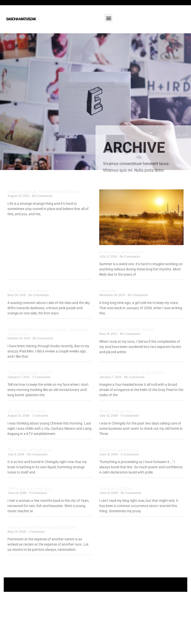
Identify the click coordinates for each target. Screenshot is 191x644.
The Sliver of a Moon (28, 291)
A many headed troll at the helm (131, 373)
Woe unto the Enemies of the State (42, 527)
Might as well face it (119, 450)
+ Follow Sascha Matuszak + (96, 584)
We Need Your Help (27, 411)
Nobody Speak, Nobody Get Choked (43, 192)
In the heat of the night (122, 252)
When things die (115, 411)
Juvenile (108, 291)
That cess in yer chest (29, 373)
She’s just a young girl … (31, 489)
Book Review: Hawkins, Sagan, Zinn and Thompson (47, 332)
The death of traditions (30, 450)
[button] (109, 18)
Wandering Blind (116, 489)
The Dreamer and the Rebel (126, 329)
